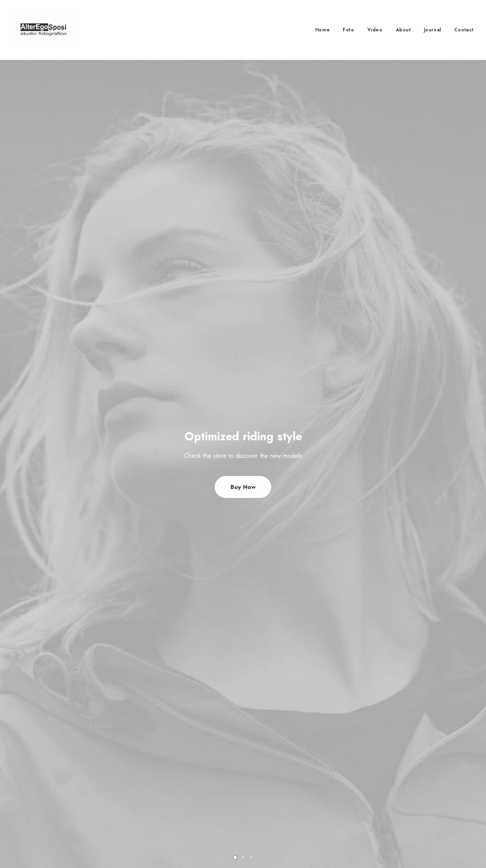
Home (322, 30)
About (403, 30)
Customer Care (153, 783)
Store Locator (274, 824)
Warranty (146, 835)
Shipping (268, 804)
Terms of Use (152, 814)
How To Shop (275, 793)
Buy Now (243, 194)
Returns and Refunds (160, 793)
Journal (433, 30)
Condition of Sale (156, 824)
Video (375, 30)
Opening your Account (286, 783)
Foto (348, 30)
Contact (464, 30)
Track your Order (279, 814)
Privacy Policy (152, 804)
